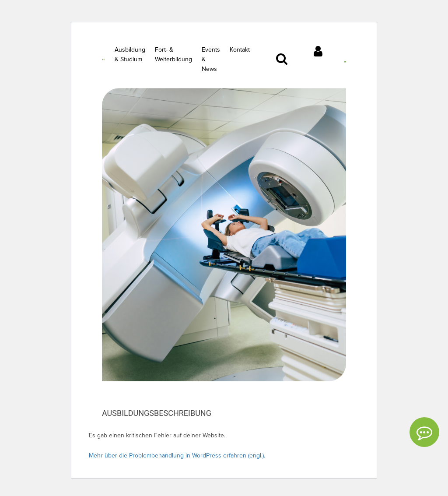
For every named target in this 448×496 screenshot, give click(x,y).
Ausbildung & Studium (130, 55)
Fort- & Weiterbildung (173, 55)
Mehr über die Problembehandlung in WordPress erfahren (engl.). (177, 456)
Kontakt (240, 50)
